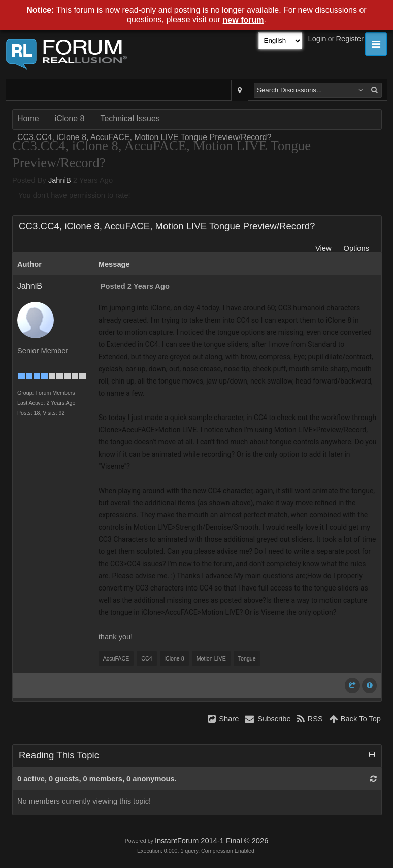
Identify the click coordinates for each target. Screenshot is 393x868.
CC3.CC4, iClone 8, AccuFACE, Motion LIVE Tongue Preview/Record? (144, 137)
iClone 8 (70, 118)
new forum (243, 20)
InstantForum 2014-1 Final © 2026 (211, 841)
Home (28, 118)
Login (317, 39)
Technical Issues (130, 118)
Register (350, 39)
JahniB (60, 180)
